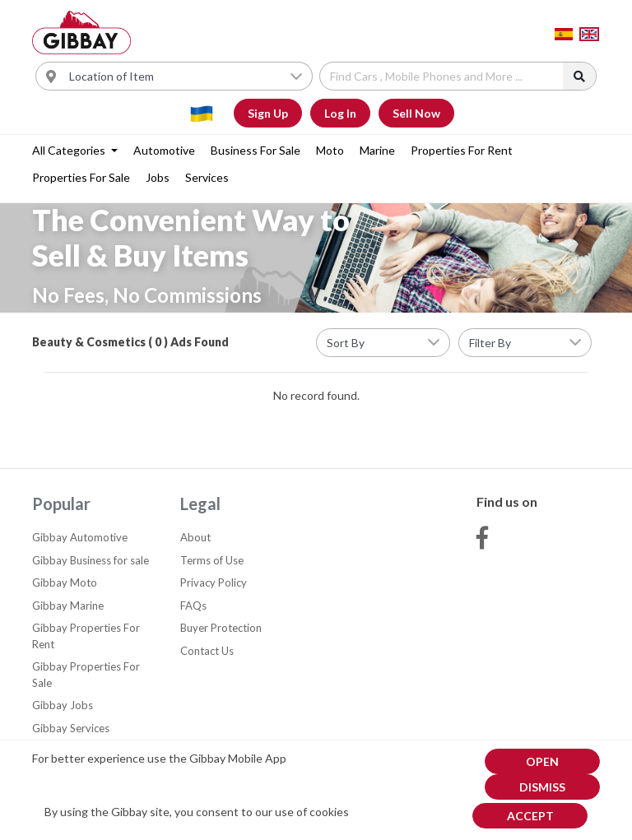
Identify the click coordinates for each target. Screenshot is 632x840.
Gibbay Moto (65, 582)
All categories (70, 150)
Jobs (158, 177)
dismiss (542, 787)
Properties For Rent (462, 150)
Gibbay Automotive (80, 537)
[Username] (186, 76)
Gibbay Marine (68, 606)
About (195, 537)
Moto (330, 150)
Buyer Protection (221, 628)
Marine (377, 150)
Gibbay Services (71, 728)
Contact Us (207, 651)
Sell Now (416, 113)
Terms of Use (212, 560)
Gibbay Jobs (63, 705)
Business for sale (256, 150)
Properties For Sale (81, 177)
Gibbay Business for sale (91, 560)
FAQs (193, 606)
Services (207, 177)
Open (542, 761)
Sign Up (268, 113)
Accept (530, 816)
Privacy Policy (214, 582)
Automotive (164, 150)
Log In (340, 113)
